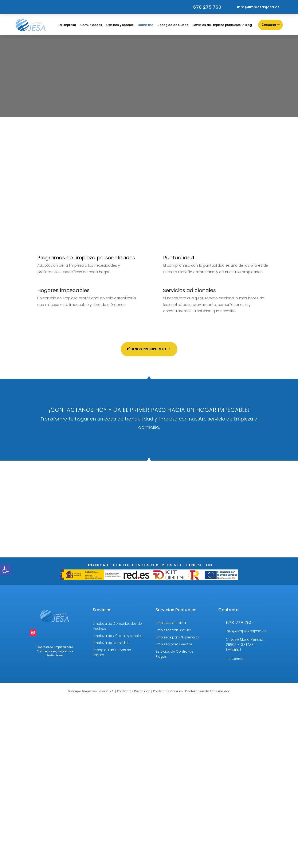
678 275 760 (207, 7)
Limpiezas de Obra (171, 623)
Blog (248, 25)
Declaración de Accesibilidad (207, 691)
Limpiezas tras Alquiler (173, 630)
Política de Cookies (167, 691)
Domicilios (146, 25)
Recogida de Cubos (173, 25)
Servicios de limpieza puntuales (217, 25)
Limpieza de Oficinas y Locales (118, 636)
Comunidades (91, 25)
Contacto (269, 25)
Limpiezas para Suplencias (177, 637)
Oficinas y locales (120, 25)
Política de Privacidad (134, 691)
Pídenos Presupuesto (147, 349)
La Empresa (67, 25)
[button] (5, 570)
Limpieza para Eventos (174, 644)
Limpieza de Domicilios (111, 643)
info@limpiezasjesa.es (258, 7)
